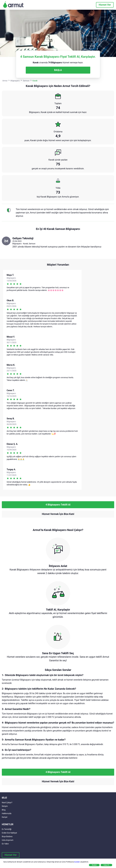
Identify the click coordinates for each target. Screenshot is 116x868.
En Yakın (5, 844)
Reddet (94, 865)
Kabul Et (106, 865)
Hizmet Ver (105, 5)
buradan (77, 862)
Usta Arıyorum (8, 840)
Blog (4, 810)
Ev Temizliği (7, 829)
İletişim (5, 806)
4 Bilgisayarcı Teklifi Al (58, 505)
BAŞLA (58, 70)
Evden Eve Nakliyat (9, 833)
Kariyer (5, 817)
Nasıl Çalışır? (7, 803)
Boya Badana (7, 837)
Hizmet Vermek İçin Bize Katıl (58, 514)
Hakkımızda (7, 813)
